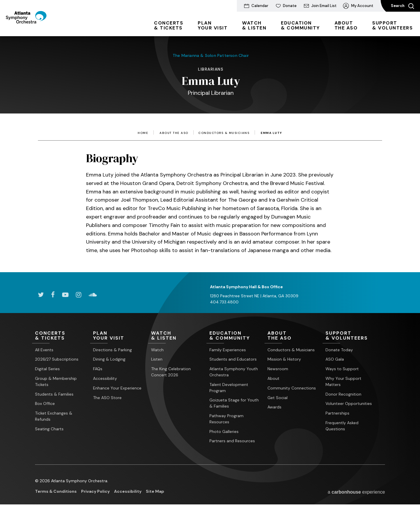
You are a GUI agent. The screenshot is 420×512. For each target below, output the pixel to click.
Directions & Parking (112, 350)
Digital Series (47, 369)
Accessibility (105, 378)
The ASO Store (107, 398)
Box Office (45, 404)
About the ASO (174, 133)
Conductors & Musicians (224, 133)
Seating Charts (49, 429)
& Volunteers (392, 25)
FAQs (98, 369)
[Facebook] (53, 295)
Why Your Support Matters (343, 381)
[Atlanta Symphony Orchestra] (38, 27)
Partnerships (337, 413)
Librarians (211, 69)
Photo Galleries (224, 431)
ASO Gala (335, 359)
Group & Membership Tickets (56, 381)
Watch (157, 350)
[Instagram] (79, 295)
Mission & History (284, 359)
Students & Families (54, 394)
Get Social (278, 398)
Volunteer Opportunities (349, 404)
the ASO (346, 25)
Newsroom (278, 369)
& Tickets (169, 25)
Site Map (155, 492)
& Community (300, 25)
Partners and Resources (232, 441)
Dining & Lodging (109, 359)
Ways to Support (342, 369)
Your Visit (213, 25)
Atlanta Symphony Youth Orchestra (234, 372)
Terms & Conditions (56, 492)
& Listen (254, 25)
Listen (157, 359)
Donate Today (339, 350)
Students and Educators (233, 359)
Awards (274, 407)
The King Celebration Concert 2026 (171, 372)
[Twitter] (41, 295)
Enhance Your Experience (117, 388)
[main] (210, 145)
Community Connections (292, 388)
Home (143, 133)
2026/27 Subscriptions (57, 359)
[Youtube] (65, 295)
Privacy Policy (95, 492)
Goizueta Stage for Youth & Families (234, 403)
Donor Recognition (343, 394)
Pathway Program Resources (226, 419)
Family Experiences (228, 350)
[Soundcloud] (93, 295)
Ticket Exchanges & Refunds (54, 416)
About (273, 378)
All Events (44, 350)
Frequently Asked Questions (342, 426)
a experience (356, 492)
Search (402, 6)
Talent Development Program (229, 388)
